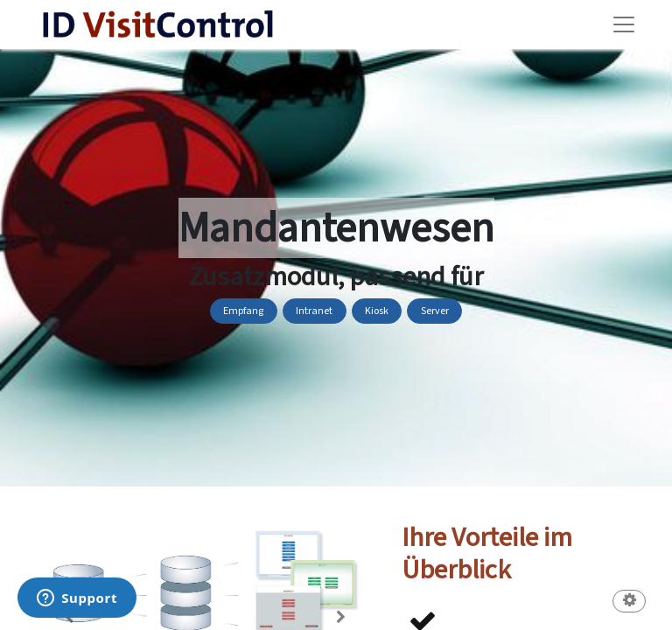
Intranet (314, 311)
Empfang (243, 311)
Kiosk (377, 311)
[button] (629, 602)
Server (435, 311)
